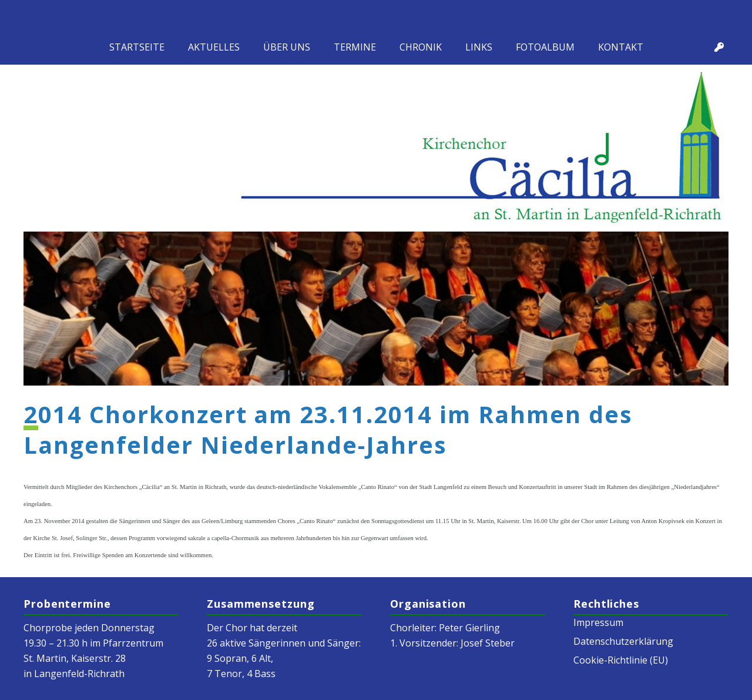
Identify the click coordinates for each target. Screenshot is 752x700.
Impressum (598, 622)
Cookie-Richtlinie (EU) (621, 660)
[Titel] (719, 47)
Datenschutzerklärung (623, 641)
